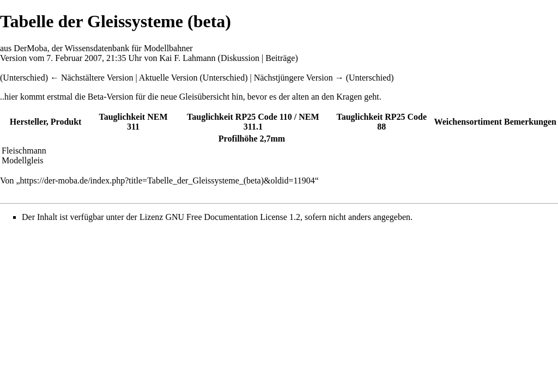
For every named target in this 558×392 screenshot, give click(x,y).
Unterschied (224, 78)
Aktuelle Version (168, 78)
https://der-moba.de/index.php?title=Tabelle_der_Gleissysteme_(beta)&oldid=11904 (168, 180)
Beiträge (280, 58)
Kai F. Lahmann (187, 58)
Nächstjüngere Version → (299, 78)
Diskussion (240, 58)
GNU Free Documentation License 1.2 (232, 217)
